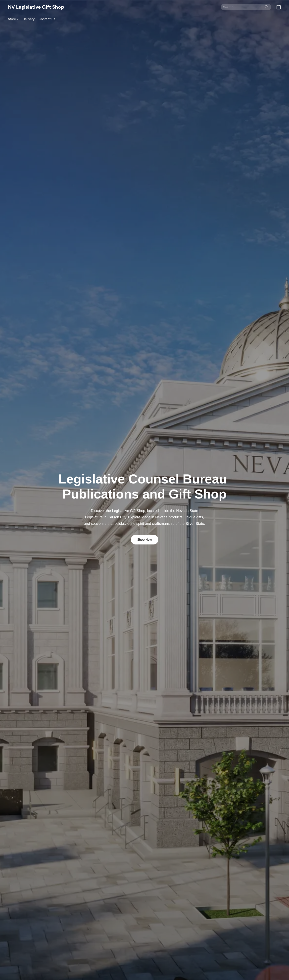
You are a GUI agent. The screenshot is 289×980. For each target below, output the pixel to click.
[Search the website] (267, 7)
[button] (36, 7)
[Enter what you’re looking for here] (246, 7)
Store (13, 19)
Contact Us (47, 19)
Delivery (29, 19)
